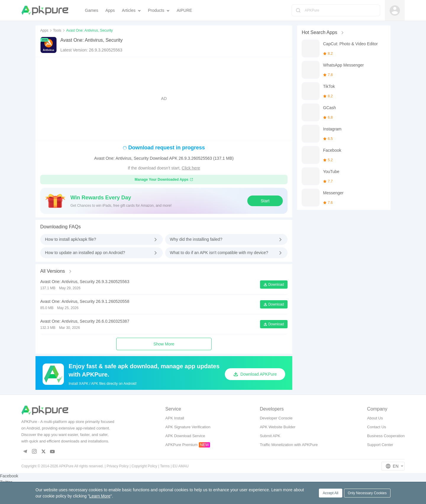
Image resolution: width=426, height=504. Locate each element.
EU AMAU (180, 466)
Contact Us (377, 427)
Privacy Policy (118, 466)
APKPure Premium (181, 445)
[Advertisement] (164, 98)
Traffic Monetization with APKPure (289, 445)
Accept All (331, 493)
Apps (44, 30)
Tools (57, 30)
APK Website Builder (277, 427)
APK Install (175, 418)
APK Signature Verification (188, 427)
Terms (165, 466)
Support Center (380, 445)
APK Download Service (185, 436)
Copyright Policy (145, 466)
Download (274, 285)
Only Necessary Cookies (367, 493)
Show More (164, 344)
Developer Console (276, 418)
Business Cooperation (386, 436)
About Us (375, 418)
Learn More (100, 496)
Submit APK (270, 436)
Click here (191, 168)
